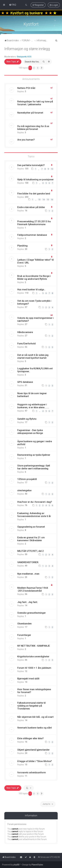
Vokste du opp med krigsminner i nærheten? (35, 319)
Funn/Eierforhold (26, 343)
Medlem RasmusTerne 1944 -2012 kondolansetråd (33, 589)
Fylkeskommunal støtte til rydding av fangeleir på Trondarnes (31, 706)
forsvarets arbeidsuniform (32, 772)
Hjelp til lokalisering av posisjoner (35, 179)
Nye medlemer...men (28, 574)
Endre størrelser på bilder (31, 207)
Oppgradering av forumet (31, 527)
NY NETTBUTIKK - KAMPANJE (34, 646)
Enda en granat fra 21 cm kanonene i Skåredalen (31, 539)
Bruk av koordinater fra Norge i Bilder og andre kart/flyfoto (34, 277)
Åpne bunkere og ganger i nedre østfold (35, 443)
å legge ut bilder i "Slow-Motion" (35, 761)
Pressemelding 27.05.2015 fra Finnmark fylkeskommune (34, 223)
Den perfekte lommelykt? (31, 165)
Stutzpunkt (22, 57)
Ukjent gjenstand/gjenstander (33, 750)
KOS (29, 57)
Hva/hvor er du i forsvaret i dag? (35, 502)
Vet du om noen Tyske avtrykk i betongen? (34, 302)
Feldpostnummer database (32, 235)
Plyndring (22, 246)
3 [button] (38, 68)
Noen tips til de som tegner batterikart (32, 395)
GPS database (25, 382)
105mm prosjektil (27, 479)
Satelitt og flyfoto (27, 419)
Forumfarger (24, 635)
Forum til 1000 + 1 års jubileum (34, 668)
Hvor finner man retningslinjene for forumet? (34, 691)
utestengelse (24, 490)
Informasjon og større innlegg (27, 49)
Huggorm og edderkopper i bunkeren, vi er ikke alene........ (33, 406)
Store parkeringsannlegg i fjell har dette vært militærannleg (34, 467)
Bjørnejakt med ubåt (28, 679)
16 (52, 200)
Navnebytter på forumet (30, 113)
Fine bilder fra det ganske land (34, 194)
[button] (42, 68)
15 (48, 200)
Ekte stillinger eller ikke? (30, 738)
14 (44, 200)
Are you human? (26, 140)
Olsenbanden (24, 624)
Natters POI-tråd (26, 88)
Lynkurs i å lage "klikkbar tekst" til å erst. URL (35, 261)
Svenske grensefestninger (32, 613)
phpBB (16, 865)
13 (39, 200)
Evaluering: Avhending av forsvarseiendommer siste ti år (34, 515)
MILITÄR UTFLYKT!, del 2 (30, 551)
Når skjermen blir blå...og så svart (35, 717)
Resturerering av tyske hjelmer (34, 455)
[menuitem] (13, 5)
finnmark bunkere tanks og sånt (35, 728)
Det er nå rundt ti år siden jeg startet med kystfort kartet (33, 356)
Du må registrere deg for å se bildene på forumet (33, 127)
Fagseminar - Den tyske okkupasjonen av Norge (30, 432)
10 (52, 169)
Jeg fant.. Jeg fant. (28, 602)
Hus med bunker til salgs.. (31, 289)
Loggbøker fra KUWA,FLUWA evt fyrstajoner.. (35, 370)
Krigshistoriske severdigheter (33, 656)
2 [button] (34, 68)
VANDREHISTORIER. (28, 562)
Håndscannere (25, 332)
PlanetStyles (37, 865)
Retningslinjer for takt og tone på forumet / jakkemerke (35, 103)
